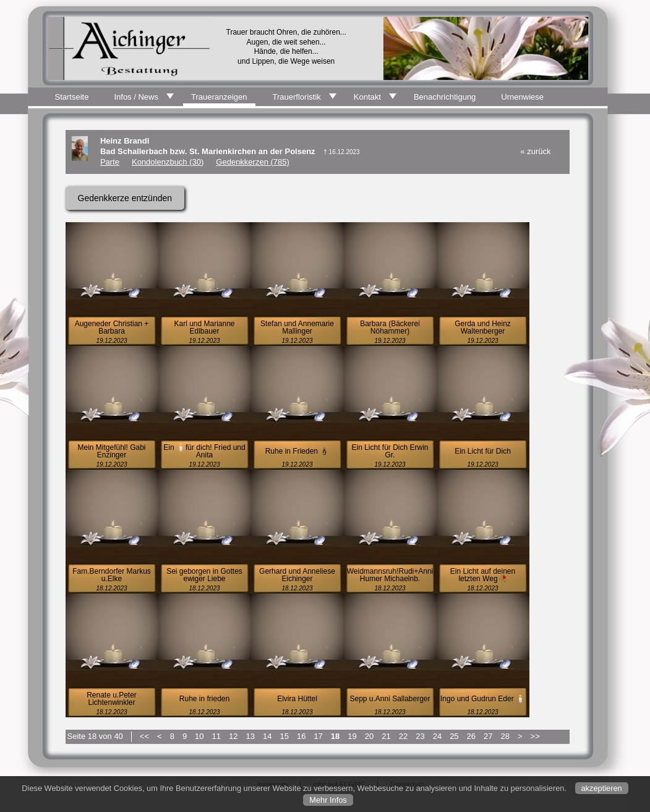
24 (437, 736)
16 (301, 736)
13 (250, 736)
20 (369, 736)
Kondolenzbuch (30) (168, 162)
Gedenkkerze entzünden (125, 198)
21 (386, 736)
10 (199, 736)
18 (335, 736)
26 (471, 736)
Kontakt (367, 97)
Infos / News (136, 97)
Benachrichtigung (445, 97)
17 (318, 736)
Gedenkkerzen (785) (253, 162)
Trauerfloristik (297, 97)
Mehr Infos (328, 800)
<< (144, 736)
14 (267, 736)
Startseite (72, 97)
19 (352, 736)
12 (233, 736)
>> (535, 736)
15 (284, 736)
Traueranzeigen (219, 97)
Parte (110, 162)
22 (403, 736)
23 (420, 736)
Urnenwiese (522, 97)
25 (454, 736)
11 (216, 736)
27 (488, 736)
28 (505, 736)
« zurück (535, 151)
